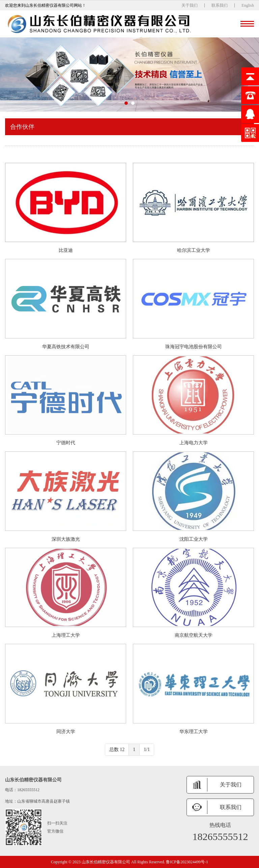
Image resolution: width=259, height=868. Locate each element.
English (248, 5)
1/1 (147, 750)
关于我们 (190, 5)
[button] (126, 103)
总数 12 (117, 750)
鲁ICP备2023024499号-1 (187, 862)
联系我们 (220, 5)
